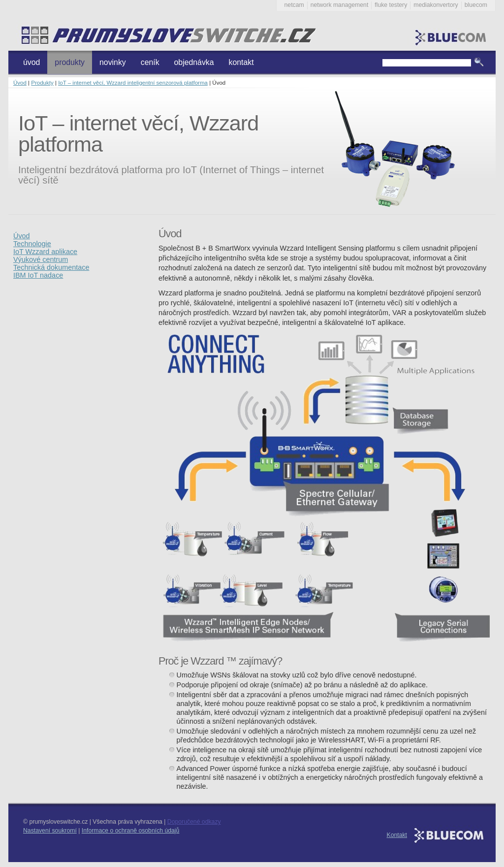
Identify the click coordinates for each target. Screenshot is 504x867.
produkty (70, 62)
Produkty (42, 83)
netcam (294, 5)
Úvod (20, 83)
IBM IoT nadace (38, 275)
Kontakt (397, 835)
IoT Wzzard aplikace (45, 252)
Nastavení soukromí (50, 831)
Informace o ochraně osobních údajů (131, 831)
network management (340, 5)
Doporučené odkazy (194, 822)
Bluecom (452, 34)
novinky (113, 62)
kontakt (241, 62)
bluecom (476, 5)
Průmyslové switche (164, 36)
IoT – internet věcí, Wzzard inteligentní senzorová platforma (133, 83)
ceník (150, 62)
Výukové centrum (41, 259)
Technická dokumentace (51, 267)
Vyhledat (479, 63)
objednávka (194, 62)
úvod (31, 62)
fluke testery (391, 5)
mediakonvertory (436, 5)
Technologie (32, 244)
